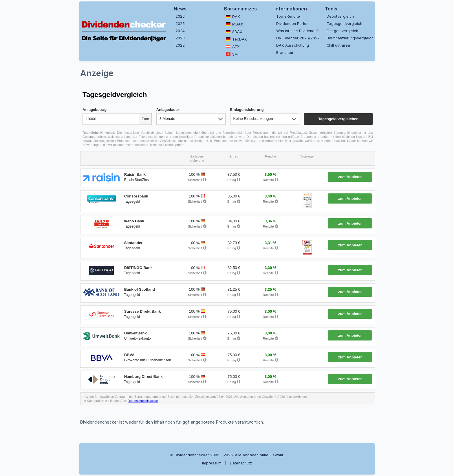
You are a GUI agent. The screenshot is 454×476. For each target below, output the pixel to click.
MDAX (235, 24)
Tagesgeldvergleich (344, 24)
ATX (233, 47)
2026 (180, 16)
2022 (180, 45)
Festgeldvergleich (342, 31)
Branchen (285, 53)
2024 (180, 31)
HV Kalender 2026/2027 (298, 38)
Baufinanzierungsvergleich (349, 38)
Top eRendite (288, 16)
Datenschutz (241, 463)
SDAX (234, 32)
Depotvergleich (340, 16)
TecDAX (236, 39)
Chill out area (338, 45)
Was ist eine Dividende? (298, 31)
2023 (180, 38)
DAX (233, 17)
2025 (180, 24)
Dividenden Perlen (292, 24)
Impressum (212, 463)
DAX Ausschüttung (293, 45)
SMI (232, 54)
